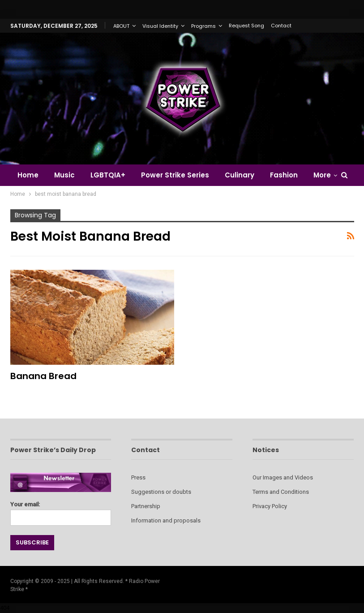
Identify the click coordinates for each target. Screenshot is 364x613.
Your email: (61, 511)
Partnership (146, 506)
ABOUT (121, 26)
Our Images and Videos (283, 477)
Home (28, 175)
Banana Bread (43, 376)
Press (138, 477)
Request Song (246, 26)
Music (64, 175)
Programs (203, 26)
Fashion (284, 175)
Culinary (240, 175)
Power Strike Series (175, 175)
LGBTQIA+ (108, 175)
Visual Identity (160, 26)
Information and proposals (166, 520)
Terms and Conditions (281, 492)
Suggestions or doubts (161, 492)
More (322, 175)
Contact (281, 26)
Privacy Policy (270, 506)
